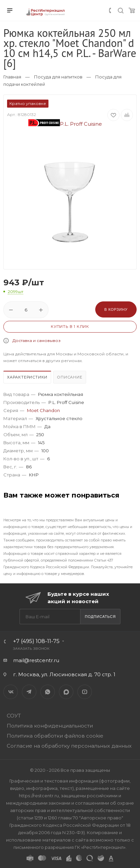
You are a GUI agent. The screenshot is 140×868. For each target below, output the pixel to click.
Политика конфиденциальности (50, 726)
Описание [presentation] (69, 377)
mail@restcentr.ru (36, 660)
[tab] (28, 378)
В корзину (116, 309)
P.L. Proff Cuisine (65, 124)
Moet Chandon (43, 410)
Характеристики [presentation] (27, 377)
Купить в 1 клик (70, 327)
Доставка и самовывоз (37, 340)
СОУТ (14, 716)
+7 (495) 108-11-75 (36, 641)
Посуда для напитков (58, 77)
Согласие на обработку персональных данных (69, 746)
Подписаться (100, 617)
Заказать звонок (31, 649)
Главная (12, 77)
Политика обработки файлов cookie (55, 736)
